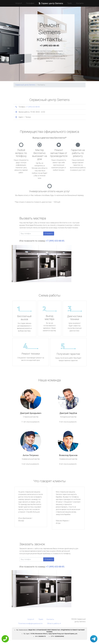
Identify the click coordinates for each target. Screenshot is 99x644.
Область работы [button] (53, 623)
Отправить (49, 233)
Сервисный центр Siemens (25, 85)
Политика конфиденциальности (30, 623)
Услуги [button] (18, 3)
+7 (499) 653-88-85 (49, 46)
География (30, 3)
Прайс (70, 3)
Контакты (80, 3)
